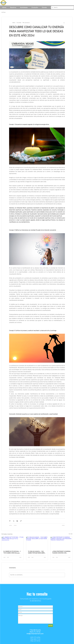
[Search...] (62, 8)
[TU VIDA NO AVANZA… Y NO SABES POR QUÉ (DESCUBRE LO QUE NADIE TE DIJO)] (37, 543)
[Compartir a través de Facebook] (10, 521)
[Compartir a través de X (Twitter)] (14, 521)
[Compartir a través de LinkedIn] (17, 521)
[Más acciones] (64, 23)
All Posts (4, 12)
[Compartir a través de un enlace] (21, 521)
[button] (37, 594)
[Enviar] (51, 626)
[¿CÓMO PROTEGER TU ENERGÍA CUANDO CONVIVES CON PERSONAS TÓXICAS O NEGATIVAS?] (61, 543)
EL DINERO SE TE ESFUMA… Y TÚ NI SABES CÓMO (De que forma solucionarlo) (12, 552)
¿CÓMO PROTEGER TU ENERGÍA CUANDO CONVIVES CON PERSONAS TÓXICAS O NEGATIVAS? (61, 552)
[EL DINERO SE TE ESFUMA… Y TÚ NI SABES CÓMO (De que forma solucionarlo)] (13, 543)
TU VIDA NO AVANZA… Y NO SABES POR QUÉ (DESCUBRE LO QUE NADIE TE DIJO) (36, 552)
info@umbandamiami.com (35, 634)
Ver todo (71, 534)
